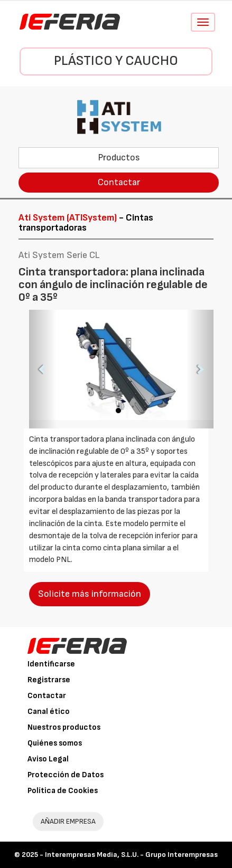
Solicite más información (90, 594)
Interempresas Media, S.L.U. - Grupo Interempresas (131, 855)
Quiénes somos (55, 743)
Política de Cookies (63, 791)
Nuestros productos (64, 727)
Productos (119, 158)
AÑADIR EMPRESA (68, 821)
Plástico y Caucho (116, 61)
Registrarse (49, 680)
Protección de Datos (66, 775)
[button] (43, 369)
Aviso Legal (48, 759)
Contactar (119, 182)
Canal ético (49, 712)
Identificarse (51, 664)
